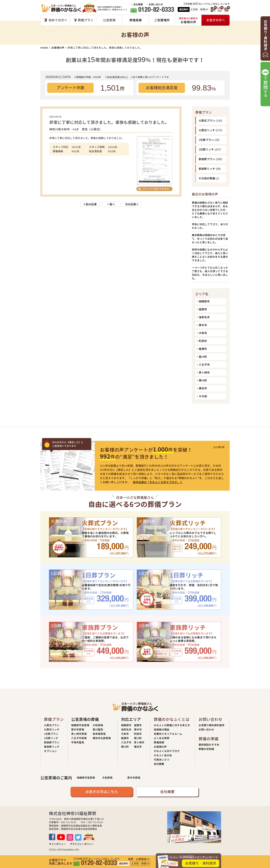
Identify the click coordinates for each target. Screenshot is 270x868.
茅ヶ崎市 (204, 373)
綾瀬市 (203, 349)
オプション (50, 751)
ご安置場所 (162, 20)
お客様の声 (58, 48)
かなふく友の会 (163, 755)
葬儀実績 (136, 20)
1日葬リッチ (206, 150)
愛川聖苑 (98, 730)
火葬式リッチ (207, 130)
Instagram (70, 837)
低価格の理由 (162, 730)
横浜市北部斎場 (102, 738)
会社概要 (138, 4)
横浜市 (203, 388)
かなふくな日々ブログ (167, 751)
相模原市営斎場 (80, 725)
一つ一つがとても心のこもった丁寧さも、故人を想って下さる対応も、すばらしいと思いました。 (210, 273)
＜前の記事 (90, 204)
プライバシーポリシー (82, 844)
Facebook (52, 837)
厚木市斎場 (78, 730)
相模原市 (204, 301)
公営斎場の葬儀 (85, 719)
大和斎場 (98, 725)
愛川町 (203, 357)
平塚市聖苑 (78, 742)
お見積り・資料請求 (201, 863)
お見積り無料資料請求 (211, 725)
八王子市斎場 (79, 738)
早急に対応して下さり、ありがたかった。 (210, 226)
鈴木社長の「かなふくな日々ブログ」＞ (158, 482)
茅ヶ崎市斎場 (79, 734)
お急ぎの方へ (216, 20)
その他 (203, 396)
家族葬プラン (207, 159)
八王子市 (204, 365)
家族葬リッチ (207, 169)
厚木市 (203, 325)
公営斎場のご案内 (56, 778)
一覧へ (111, 204)
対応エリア (131, 719)
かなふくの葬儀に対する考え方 (172, 725)
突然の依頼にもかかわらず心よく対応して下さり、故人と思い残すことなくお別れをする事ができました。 (210, 255)
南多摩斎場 (99, 734)
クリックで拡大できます (156, 189)
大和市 (203, 333)
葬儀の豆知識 (206, 749)
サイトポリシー (57, 844)
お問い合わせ (156, 4)
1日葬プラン (206, 140)
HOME (44, 48)
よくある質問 (162, 738)
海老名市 (204, 317)
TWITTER (78, 837)
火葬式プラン (207, 121)
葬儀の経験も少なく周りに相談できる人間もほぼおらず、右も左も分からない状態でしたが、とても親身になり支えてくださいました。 (210, 210)
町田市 (203, 341)
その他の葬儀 (207, 178)
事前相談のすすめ (209, 745)
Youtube (61, 837)
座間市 (203, 309)
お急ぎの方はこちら (102, 792)
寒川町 (203, 380)
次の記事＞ (132, 204)
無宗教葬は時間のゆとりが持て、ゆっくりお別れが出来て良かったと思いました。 (210, 239)
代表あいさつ (162, 760)
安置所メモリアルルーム (168, 734)
